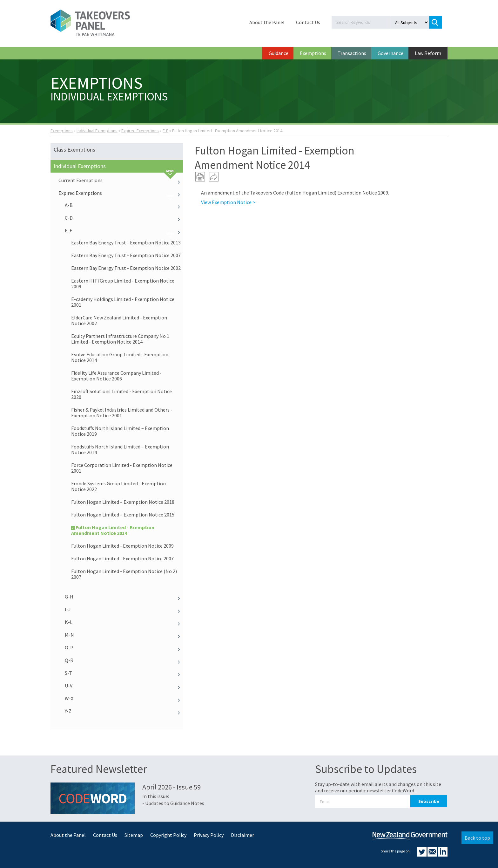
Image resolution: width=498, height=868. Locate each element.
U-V (124, 686)
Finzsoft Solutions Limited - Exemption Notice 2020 (121, 394)
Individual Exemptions (97, 131)
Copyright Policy (168, 835)
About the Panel (267, 22)
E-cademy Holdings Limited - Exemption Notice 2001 (123, 302)
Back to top (477, 838)
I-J (124, 609)
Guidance (279, 53)
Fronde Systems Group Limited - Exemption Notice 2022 (118, 486)
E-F (165, 131)
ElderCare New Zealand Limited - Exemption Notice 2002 (119, 320)
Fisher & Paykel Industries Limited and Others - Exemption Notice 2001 (122, 413)
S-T (124, 673)
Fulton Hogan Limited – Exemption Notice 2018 (123, 502)
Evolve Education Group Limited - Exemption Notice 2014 (120, 357)
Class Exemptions (74, 150)
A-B (124, 205)
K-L (124, 622)
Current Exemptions (121, 180)
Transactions (352, 53)
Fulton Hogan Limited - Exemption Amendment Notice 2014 (113, 530)
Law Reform (428, 53)
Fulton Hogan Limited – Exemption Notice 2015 (123, 515)
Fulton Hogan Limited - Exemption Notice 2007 (122, 558)
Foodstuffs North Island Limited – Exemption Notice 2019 (120, 431)
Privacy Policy (209, 835)
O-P (124, 647)
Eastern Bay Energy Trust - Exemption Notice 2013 (126, 243)
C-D (124, 218)
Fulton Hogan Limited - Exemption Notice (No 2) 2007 (124, 574)
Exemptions (313, 53)
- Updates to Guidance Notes (173, 803)
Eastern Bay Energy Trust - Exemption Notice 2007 (126, 255)
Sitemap (134, 835)
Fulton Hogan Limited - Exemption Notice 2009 (122, 546)
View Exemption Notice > (228, 202)
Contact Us (308, 22)
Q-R (124, 660)
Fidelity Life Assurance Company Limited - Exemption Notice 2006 (116, 376)
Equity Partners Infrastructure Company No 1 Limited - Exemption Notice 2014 (120, 339)
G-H (124, 597)
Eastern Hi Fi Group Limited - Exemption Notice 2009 (123, 284)
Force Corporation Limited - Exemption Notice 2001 (122, 468)
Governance (390, 53)
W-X (124, 698)
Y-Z (124, 711)
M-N (124, 635)
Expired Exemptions (140, 131)
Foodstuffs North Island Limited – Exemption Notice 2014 (120, 449)
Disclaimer (242, 835)
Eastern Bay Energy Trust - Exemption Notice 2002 (126, 268)
